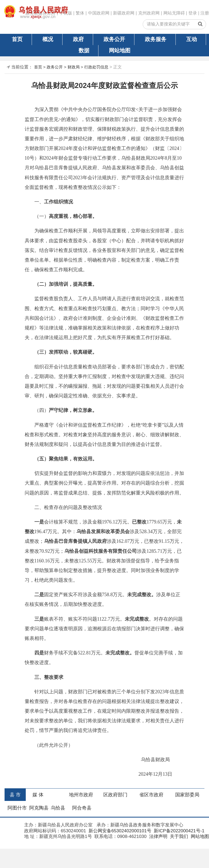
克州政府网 (149, 13)
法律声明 (158, 836)
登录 (193, 13)
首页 (17, 39)
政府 (78, 39)
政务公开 (114, 39)
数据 (84, 50)
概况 (48, 39)
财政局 (74, 67)
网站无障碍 (174, 13)
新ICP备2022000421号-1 (179, 831)
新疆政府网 (124, 13)
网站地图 (120, 50)
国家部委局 (187, 795)
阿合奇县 (82, 808)
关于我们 (178, 836)
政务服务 (156, 39)
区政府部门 (115, 795)
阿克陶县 (39, 808)
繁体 (80, 13)
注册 (205, 13)
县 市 (15, 795)
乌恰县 (58, 808)
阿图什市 (17, 808)
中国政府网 (99, 13)
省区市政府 (151, 795)
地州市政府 (81, 795)
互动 (192, 39)
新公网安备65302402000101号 (119, 831)
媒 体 (38, 795)
